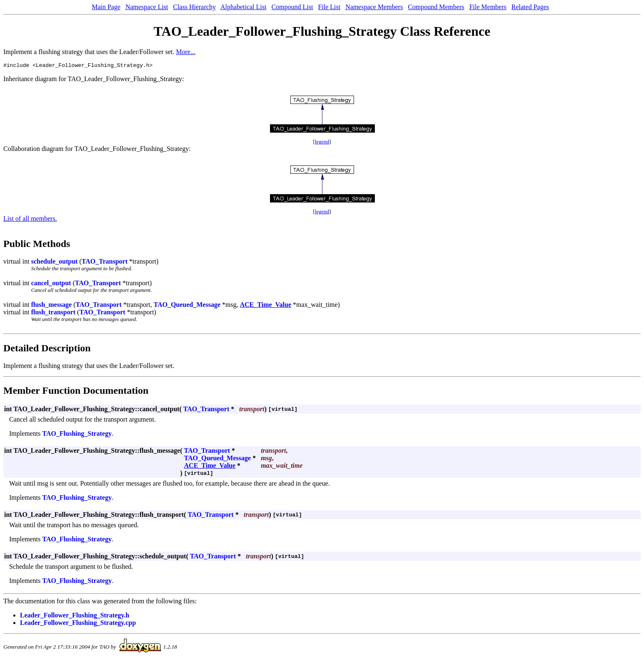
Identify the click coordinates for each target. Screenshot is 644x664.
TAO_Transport (105, 263)
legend (322, 143)
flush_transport (53, 313)
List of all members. (30, 220)
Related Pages (530, 7)
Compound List (292, 7)
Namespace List (147, 7)
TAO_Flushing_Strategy (77, 435)
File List (329, 7)
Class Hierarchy (194, 7)
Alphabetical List (244, 7)
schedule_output (54, 263)
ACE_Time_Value (265, 306)
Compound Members (436, 7)
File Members (488, 7)
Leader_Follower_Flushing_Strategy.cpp (78, 624)
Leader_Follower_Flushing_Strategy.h (75, 616)
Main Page (106, 7)
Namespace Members (374, 7)
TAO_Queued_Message (187, 306)
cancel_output (51, 284)
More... (186, 52)
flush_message (52, 306)
